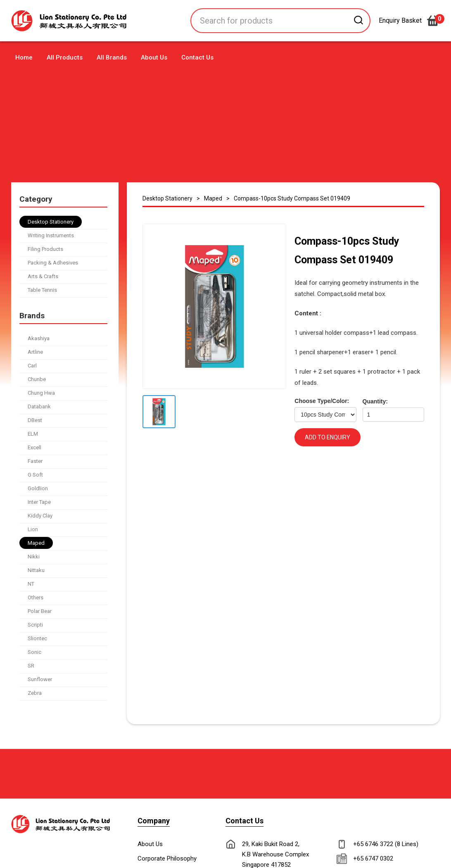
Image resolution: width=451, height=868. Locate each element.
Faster (35, 461)
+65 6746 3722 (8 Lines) (386, 844)
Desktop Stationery (51, 222)
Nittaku (36, 570)
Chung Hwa (41, 393)
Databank (39, 407)
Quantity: (375, 401)
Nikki (34, 557)
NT (31, 584)
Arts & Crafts (43, 276)
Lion (33, 529)
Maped (36, 543)
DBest (35, 420)
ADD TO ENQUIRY (328, 437)
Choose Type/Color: (322, 401)
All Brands (112, 57)
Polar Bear (40, 611)
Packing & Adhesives (53, 263)
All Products (65, 57)
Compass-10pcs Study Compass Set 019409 (292, 198)
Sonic (34, 652)
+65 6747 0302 (373, 858)
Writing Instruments (51, 235)
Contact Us (197, 57)
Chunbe (37, 379)
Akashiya (39, 338)
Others (36, 597)
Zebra (35, 693)
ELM (33, 434)
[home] (75, 21)
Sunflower (40, 679)
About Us (154, 57)
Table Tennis (42, 290)
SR (31, 666)
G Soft (35, 475)
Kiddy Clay (40, 516)
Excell (34, 447)
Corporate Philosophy (167, 858)
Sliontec (37, 638)
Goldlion (38, 488)
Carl (32, 366)
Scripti (35, 625)
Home (24, 57)
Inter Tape (39, 502)
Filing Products (45, 249)
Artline (35, 352)
